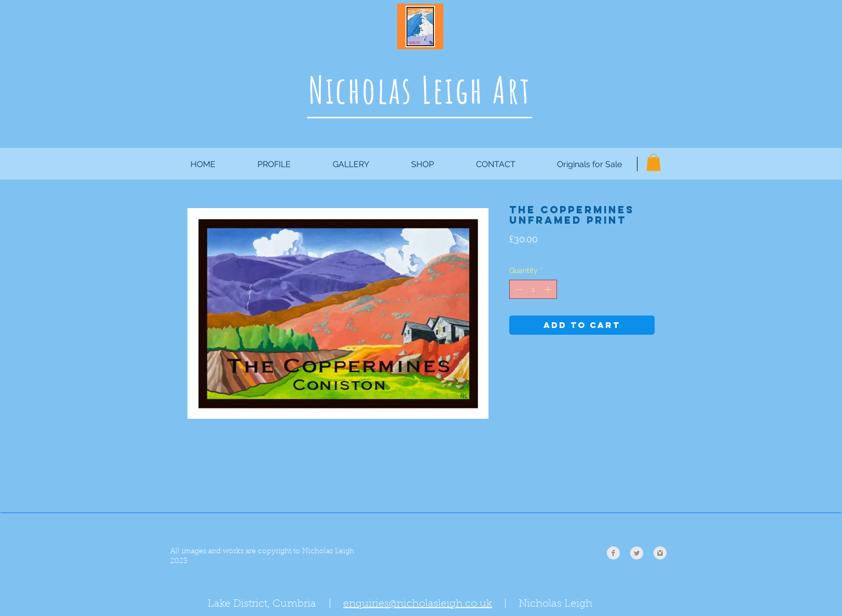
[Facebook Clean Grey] (613, 553)
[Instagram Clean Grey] (660, 553)
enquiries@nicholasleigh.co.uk (418, 604)
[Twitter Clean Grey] (637, 553)
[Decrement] (517, 289)
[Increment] (549, 289)
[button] (654, 162)
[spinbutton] (533, 289)
